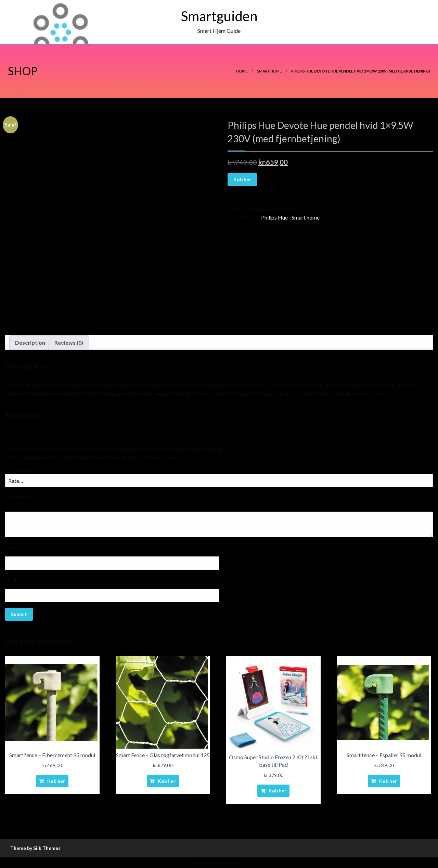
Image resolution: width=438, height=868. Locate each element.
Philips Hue (274, 217)
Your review (20, 497)
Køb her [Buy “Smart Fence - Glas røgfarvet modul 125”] (167, 781)
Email (12, 580)
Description (30, 343)
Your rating (19, 469)
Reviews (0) (69, 343)
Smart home (269, 71)
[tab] (30, 343)
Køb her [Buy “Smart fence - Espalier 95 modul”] (388, 781)
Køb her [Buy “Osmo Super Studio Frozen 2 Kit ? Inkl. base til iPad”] (278, 791)
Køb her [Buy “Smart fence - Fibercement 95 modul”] (56, 781)
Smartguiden (219, 16)
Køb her (242, 179)
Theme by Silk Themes (35, 848)
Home (242, 71)
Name (13, 547)
